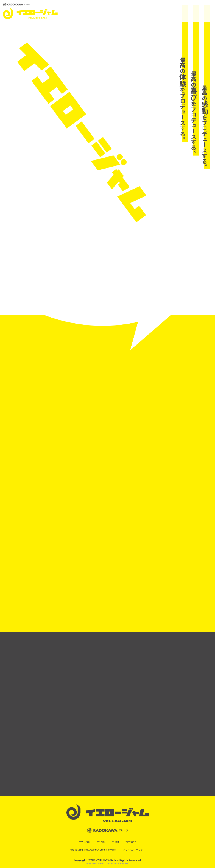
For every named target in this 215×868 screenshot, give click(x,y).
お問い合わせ (131, 842)
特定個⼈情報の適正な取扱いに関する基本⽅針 (93, 850)
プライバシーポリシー (134, 850)
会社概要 (101, 842)
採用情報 (116, 842)
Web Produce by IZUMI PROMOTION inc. (107, 864)
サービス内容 (84, 842)
